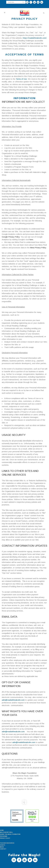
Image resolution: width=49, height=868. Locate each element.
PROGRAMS (4, 836)
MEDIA (2, 847)
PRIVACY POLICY (5, 838)
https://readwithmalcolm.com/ (35, 38)
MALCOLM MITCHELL (6, 832)
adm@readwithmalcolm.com (13, 700)
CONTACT (3, 849)
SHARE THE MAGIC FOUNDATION (10, 834)
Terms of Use (21, 79)
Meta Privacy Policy (38, 248)
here (31, 240)
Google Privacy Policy (11, 237)
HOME (2, 830)
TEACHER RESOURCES (7, 843)
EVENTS (3, 845)
